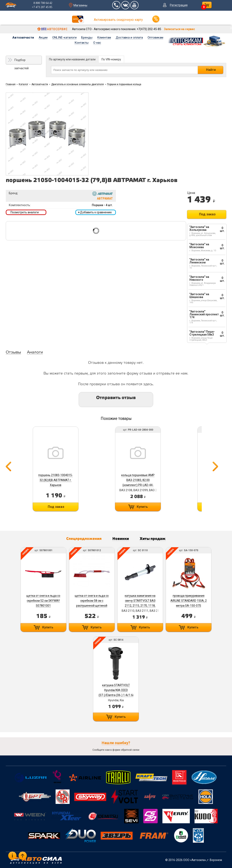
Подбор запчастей (21, 61)
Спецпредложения (84, 539)
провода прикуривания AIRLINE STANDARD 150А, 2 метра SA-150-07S (189, 601)
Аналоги (35, 352)
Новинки (121, 539)
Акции (43, 38)
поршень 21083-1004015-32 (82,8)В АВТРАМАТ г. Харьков (56, 480)
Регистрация (179, 5)
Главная (11, 84)
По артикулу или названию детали (72, 59)
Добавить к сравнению (95, 212)
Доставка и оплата (129, 38)
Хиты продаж (153, 539)
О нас (97, 43)
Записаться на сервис (179, 29)
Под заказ (207, 214)
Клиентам (104, 38)
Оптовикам (155, 38)
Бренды (87, 38)
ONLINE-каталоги (64, 38)
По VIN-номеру (111, 59)
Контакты (82, 43)
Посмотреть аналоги (25, 212)
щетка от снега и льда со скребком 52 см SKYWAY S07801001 (43, 601)
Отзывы (13, 352)
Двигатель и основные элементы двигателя (78, 84)
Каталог (23, 84)
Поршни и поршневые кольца (124, 84)
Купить (142, 507)
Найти (211, 70)
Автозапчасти (23, 38)
